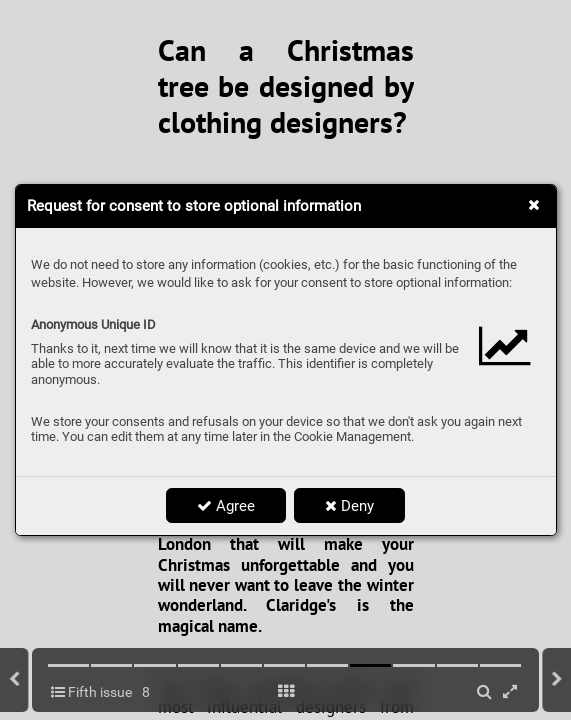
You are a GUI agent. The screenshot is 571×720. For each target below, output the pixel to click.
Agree (226, 506)
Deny (349, 506)
